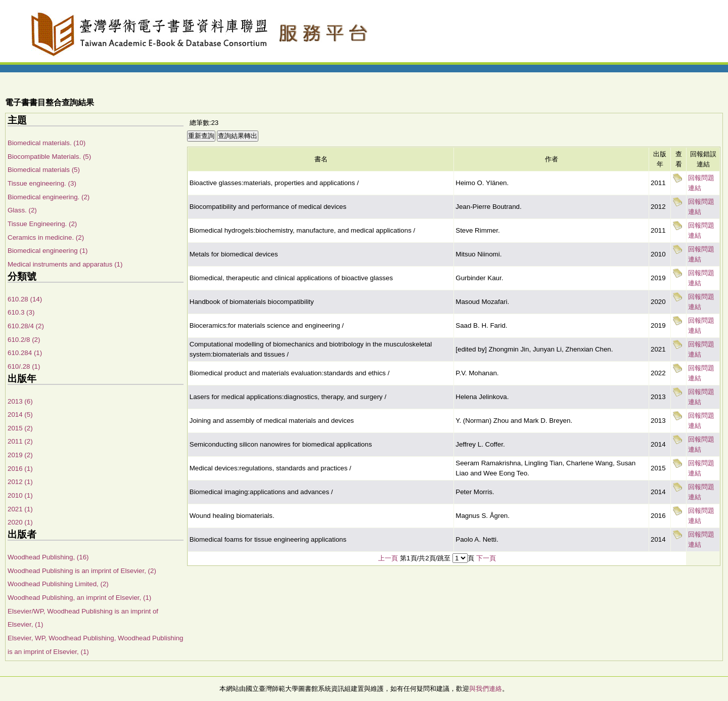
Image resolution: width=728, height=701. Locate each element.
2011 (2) (20, 441)
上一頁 (388, 558)
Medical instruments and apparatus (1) (65, 264)
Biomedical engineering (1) (48, 251)
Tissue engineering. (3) (42, 183)
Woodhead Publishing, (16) (48, 557)
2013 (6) (20, 401)
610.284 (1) (25, 353)
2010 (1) (20, 495)
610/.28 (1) (24, 366)
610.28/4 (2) (26, 326)
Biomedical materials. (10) (47, 143)
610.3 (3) (21, 312)
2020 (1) (20, 522)
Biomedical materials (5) (44, 170)
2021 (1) (20, 509)
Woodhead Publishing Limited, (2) (58, 584)
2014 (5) (20, 414)
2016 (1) (20, 469)
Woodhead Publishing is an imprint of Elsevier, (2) (82, 571)
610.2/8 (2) (24, 340)
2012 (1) (20, 482)
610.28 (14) (25, 299)
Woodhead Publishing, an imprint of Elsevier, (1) (79, 598)
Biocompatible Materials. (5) (49, 157)
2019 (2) (20, 455)
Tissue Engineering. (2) (42, 224)
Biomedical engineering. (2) (49, 197)
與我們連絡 (486, 689)
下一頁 (486, 558)
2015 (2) (20, 428)
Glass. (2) (22, 210)
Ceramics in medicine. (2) (46, 237)
